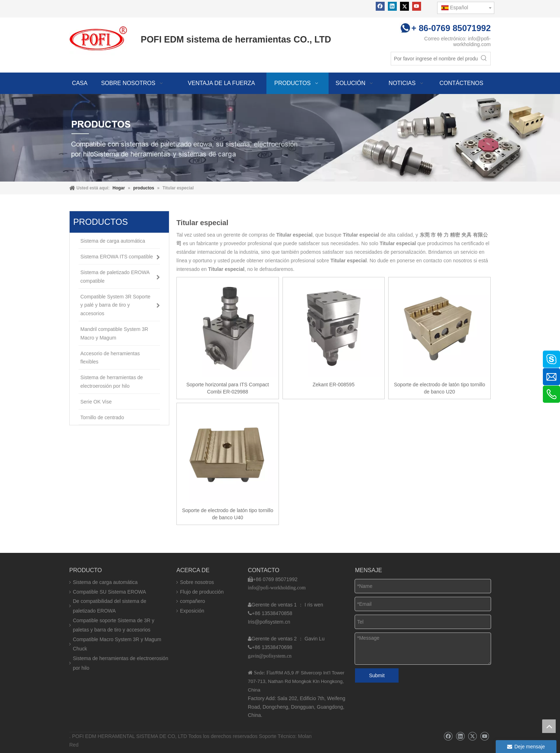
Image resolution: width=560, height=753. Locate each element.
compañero (192, 601)
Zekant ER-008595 (334, 385)
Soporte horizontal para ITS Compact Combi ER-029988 (228, 388)
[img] (280, 138)
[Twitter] (404, 6)
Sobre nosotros (197, 582)
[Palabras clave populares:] (484, 59)
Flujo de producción (202, 592)
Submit (377, 675)
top (549, 726)
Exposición (192, 611)
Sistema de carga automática (105, 582)
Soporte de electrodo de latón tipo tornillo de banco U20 (439, 388)
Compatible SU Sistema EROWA (109, 592)
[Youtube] (417, 6)
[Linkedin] (392, 6)
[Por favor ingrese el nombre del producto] (434, 59)
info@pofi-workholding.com (472, 41)
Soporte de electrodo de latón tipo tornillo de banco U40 (228, 514)
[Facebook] (380, 6)
